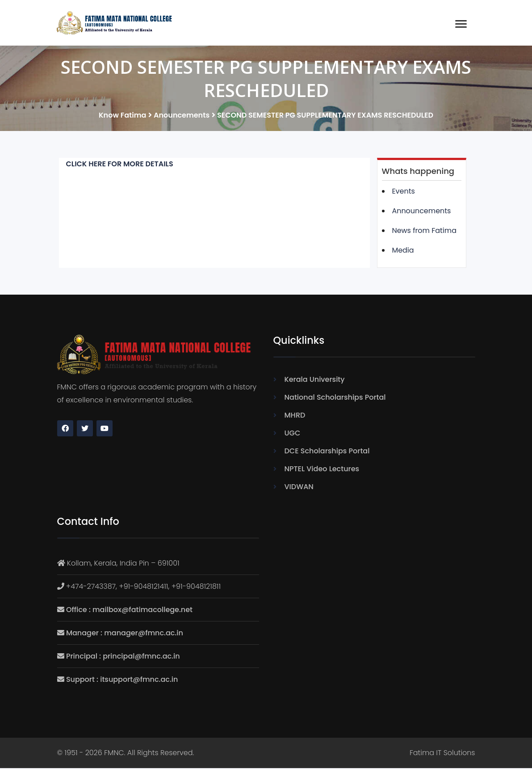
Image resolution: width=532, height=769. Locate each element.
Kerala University (315, 380)
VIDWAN (299, 488)
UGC (293, 434)
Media (403, 251)
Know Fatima (122, 116)
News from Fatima (425, 231)
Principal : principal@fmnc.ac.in (123, 657)
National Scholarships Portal (335, 398)
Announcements (422, 212)
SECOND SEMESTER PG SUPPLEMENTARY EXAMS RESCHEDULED (325, 116)
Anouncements (182, 116)
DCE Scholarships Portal (327, 452)
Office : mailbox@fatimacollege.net (129, 610)
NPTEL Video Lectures (322, 470)
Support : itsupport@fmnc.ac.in (122, 680)
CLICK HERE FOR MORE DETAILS (120, 165)
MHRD (295, 416)
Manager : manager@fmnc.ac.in (125, 633)
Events (404, 192)
